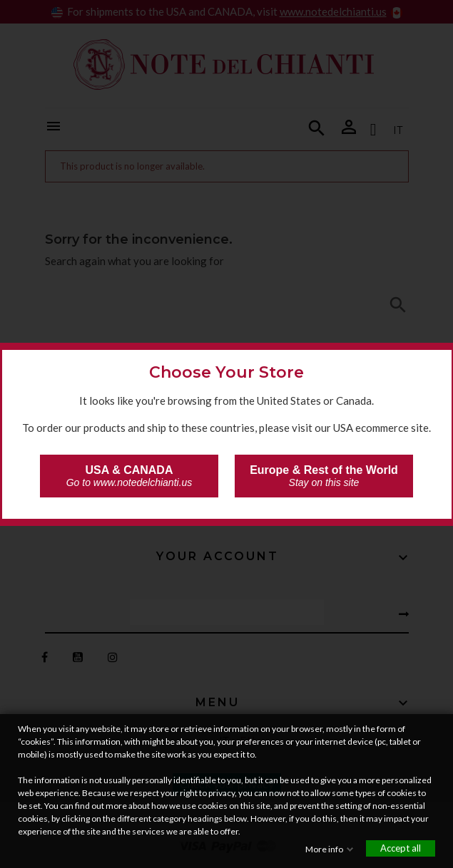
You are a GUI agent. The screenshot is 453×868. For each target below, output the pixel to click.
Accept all (401, 848)
